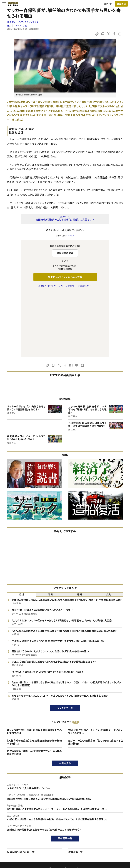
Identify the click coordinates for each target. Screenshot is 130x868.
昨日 (51, 529)
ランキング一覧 (65, 643)
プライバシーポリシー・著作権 (20, 845)
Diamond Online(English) (64, 819)
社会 (9, 26)
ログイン (108, 4)
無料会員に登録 (65, 253)
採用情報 (104, 830)
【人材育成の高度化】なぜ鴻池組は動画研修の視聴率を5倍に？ (34, 677)
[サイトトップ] (12, 4)
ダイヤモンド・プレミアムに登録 (65, 277)
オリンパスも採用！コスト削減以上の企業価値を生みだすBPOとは (34, 666)
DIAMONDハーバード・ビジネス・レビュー (71, 830)
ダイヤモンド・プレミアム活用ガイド (22, 830)
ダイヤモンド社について (111, 813)
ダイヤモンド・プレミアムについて (21, 824)
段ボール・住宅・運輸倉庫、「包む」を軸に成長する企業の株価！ (96, 677)
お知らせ (104, 835)
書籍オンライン (59, 835)
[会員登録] (121, 4)
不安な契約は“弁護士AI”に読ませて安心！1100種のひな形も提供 (34, 687)
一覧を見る (65, 698)
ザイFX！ (56, 845)
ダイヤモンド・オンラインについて (23, 813)
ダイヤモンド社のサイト (63, 813)
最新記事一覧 (65, 773)
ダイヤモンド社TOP (109, 819)
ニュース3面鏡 (20, 26)
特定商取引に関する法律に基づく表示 (24, 840)
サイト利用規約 (14, 835)
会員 (109, 529)
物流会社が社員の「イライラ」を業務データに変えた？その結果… (96, 666)
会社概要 (104, 824)
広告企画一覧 (75, 787)
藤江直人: (24, 22)
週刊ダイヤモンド (60, 824)
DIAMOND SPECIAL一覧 (21, 787)
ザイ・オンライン (59, 840)
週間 (79, 529)
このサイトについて (15, 819)
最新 (22, 529)
